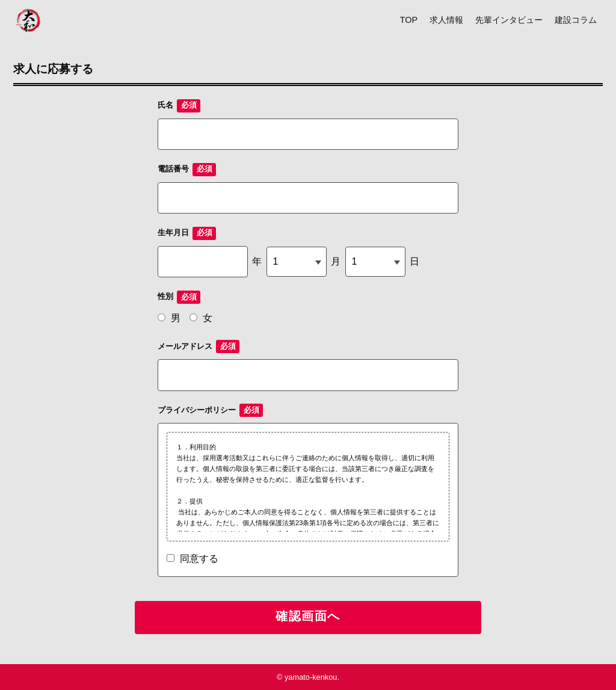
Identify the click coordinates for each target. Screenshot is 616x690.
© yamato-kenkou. (308, 677)
